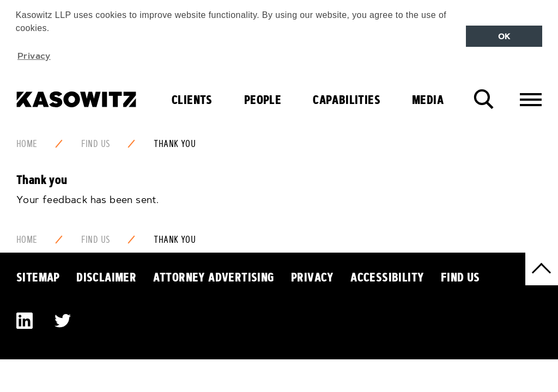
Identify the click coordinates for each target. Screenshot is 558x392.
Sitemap (38, 275)
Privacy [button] (34, 56)
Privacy (313, 275)
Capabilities (347, 98)
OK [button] (504, 36)
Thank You (175, 142)
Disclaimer (106, 275)
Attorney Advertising (214, 275)
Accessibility (387, 275)
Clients (192, 98)
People (263, 98)
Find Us (96, 142)
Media (428, 98)
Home (27, 142)
